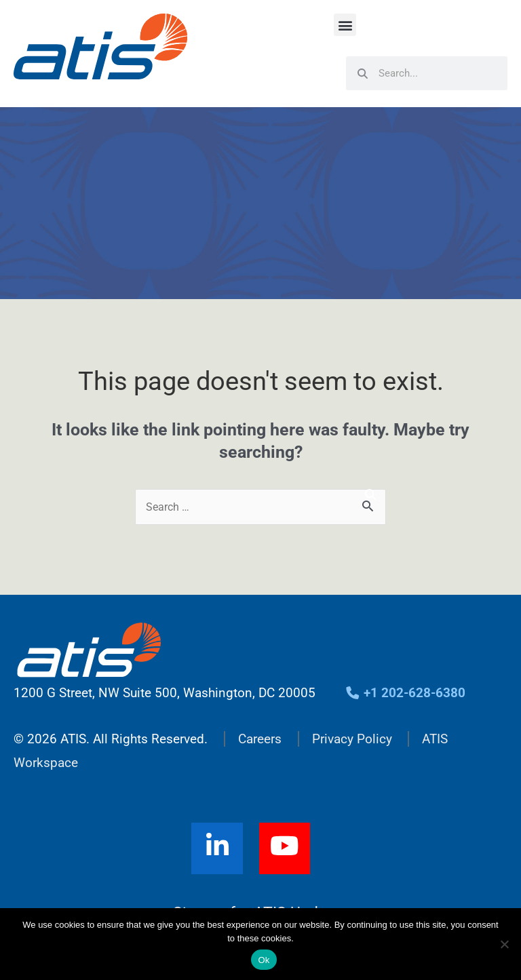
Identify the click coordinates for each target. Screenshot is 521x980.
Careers (260, 739)
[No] (504, 944)
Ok (264, 960)
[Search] (370, 495)
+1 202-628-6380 (405, 693)
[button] (345, 25)
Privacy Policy (352, 739)
